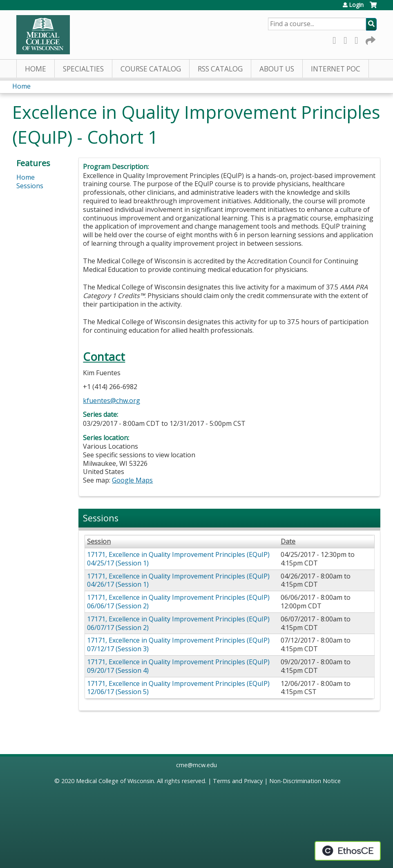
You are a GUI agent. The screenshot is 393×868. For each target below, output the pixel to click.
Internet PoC (336, 69)
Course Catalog (151, 69)
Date (288, 542)
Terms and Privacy (238, 781)
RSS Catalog (220, 69)
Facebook (337, 39)
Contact (104, 357)
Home (36, 69)
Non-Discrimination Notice (305, 781)
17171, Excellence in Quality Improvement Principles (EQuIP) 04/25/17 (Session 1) (178, 559)
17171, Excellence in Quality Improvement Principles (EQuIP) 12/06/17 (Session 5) (178, 688)
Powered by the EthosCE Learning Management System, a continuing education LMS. (348, 851)
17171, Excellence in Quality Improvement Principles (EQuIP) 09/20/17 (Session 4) (178, 666)
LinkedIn (359, 39)
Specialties (83, 69)
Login (356, 5)
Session (99, 542)
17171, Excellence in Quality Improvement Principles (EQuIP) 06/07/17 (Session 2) (178, 623)
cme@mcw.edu (196, 765)
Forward (370, 39)
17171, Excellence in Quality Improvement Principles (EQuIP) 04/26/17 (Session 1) (178, 580)
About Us (277, 69)
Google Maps (132, 480)
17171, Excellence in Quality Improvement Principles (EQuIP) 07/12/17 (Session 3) (178, 644)
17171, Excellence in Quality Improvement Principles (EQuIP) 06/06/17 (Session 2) (178, 602)
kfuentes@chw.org (112, 401)
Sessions (30, 186)
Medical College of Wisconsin (115, 781)
